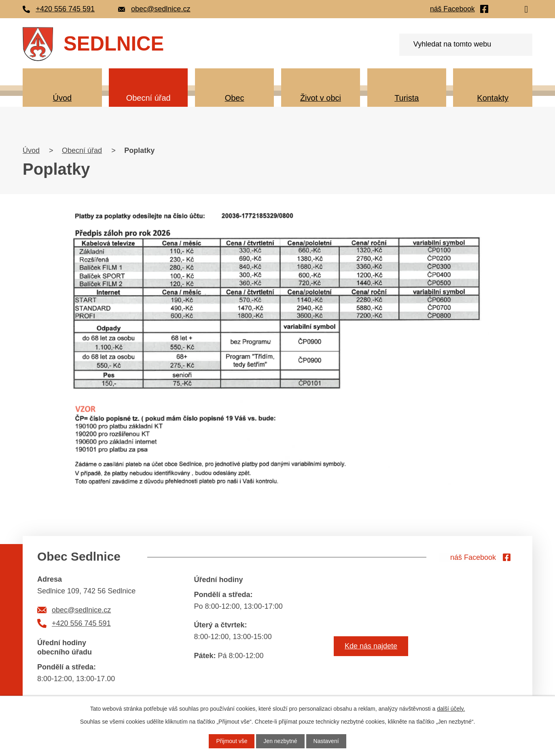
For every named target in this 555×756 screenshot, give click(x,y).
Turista (407, 98)
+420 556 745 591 (81, 623)
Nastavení (326, 741)
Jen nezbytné (280, 741)
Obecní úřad (148, 98)
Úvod (62, 98)
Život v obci (321, 98)
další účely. (451, 709)
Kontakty (493, 98)
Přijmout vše (232, 741)
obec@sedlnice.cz (81, 610)
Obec (235, 98)
